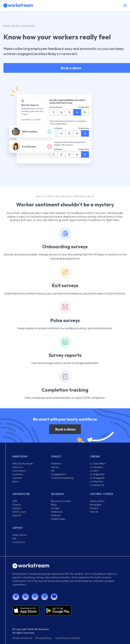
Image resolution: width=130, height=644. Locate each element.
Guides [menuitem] (56, 508)
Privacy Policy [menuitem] (44, 638)
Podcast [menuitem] (56, 515)
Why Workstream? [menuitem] (23, 464)
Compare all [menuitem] (97, 485)
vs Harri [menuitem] (94, 471)
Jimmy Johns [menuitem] (97, 501)
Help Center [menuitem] (20, 535)
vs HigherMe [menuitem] (97, 474)
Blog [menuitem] (54, 505)
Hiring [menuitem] (55, 467)
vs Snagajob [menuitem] (97, 478)
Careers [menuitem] (17, 478)
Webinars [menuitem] (57, 512)
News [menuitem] (16, 481)
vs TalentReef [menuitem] (98, 464)
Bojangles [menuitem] (96, 505)
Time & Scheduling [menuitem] (62, 478)
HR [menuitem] (53, 471)
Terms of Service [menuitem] (22, 638)
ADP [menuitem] (15, 501)
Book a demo (66, 429)
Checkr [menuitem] (17, 505)
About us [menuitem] (18, 467)
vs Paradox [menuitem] (96, 467)
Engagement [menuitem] (59, 474)
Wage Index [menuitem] (58, 519)
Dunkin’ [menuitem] (94, 508)
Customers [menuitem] (19, 471)
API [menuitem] (14, 539)
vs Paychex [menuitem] (96, 481)
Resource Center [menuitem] (61, 501)
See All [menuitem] (17, 515)
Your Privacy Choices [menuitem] (68, 638)
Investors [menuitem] (18, 474)
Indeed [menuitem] (17, 508)
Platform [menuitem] (56, 464)
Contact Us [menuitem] (19, 542)
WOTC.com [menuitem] (19, 512)
